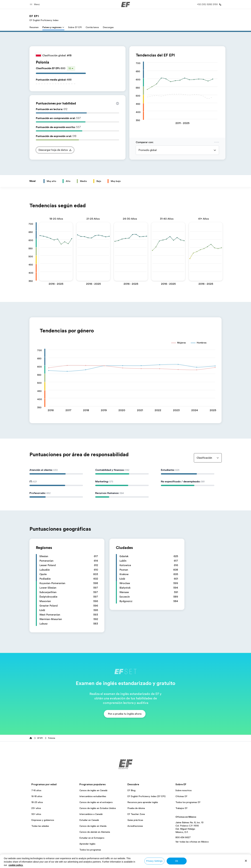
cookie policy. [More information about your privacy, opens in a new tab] (16, 865)
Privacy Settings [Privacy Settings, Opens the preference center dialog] (154, 861)
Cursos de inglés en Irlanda (93, 826)
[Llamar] (209, 4)
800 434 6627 (183, 837)
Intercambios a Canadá (91, 814)
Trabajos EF (181, 808)
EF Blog (131, 790)
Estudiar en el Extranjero (92, 838)
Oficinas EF (181, 796)
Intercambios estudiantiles (93, 796)
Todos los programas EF (188, 802)
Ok (177, 861)
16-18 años (37, 796)
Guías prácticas (135, 820)
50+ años (36, 814)
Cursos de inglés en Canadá (93, 790)
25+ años (36, 808)
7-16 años (36, 790)
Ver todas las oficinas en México (192, 842)
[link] (44, 18)
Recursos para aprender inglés (143, 802)
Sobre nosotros (184, 790)
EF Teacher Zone (136, 814)
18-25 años (37, 802)
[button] (35, 4)
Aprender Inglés (87, 844)
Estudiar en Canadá (89, 820)
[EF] (126, 4)
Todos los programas (90, 850)
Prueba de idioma (136, 808)
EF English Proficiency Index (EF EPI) (146, 796)
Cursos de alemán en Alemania (95, 832)
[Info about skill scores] (117, 103)
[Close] (246, 861)
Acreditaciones (135, 826)
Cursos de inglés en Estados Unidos (98, 808)
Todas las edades (40, 826)
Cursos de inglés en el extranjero (96, 802)
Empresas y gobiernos (43, 820)
